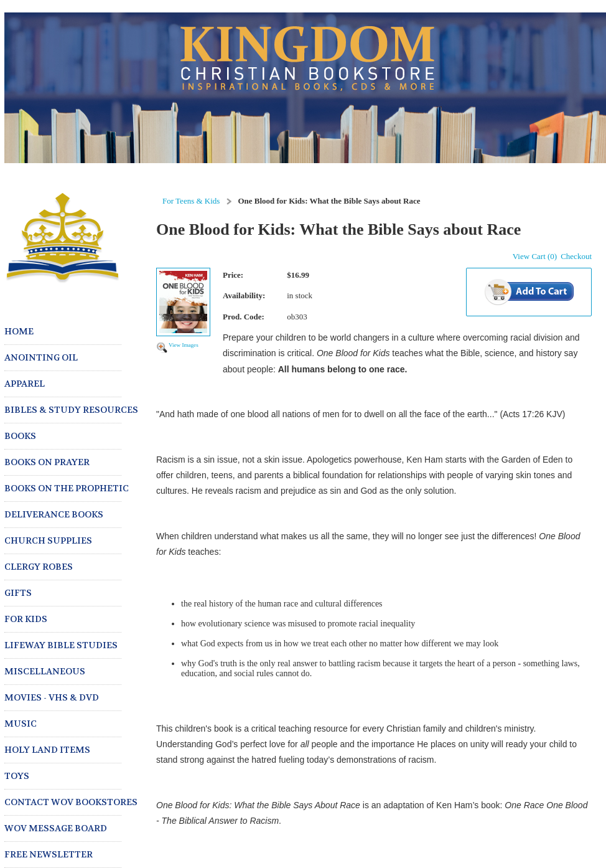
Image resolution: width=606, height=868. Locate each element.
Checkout (576, 256)
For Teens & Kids (191, 201)
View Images (184, 345)
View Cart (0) (535, 256)
